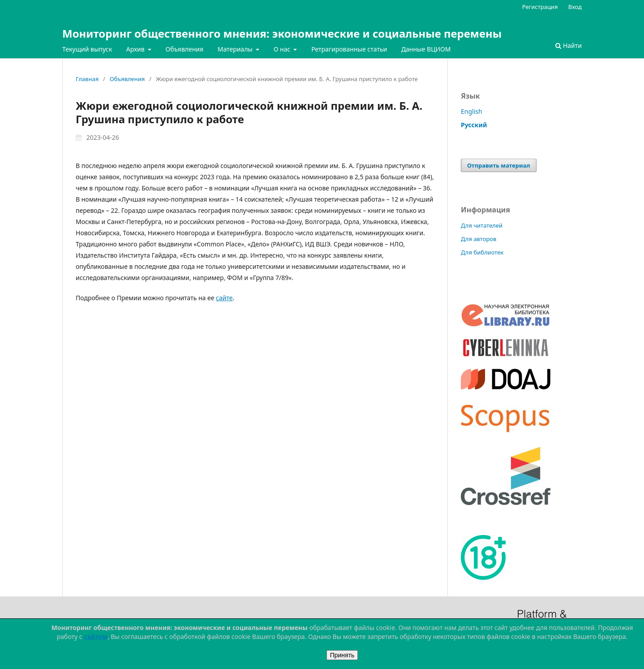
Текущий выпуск (87, 49)
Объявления (184, 49)
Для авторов (479, 239)
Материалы (236, 49)
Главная (87, 79)
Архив (136, 49)
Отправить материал (499, 165)
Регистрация (540, 7)
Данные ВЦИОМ (426, 49)
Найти (569, 45)
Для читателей (482, 225)
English (472, 111)
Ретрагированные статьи (349, 49)
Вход (575, 7)
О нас (283, 49)
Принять (342, 655)
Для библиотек (482, 252)
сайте (224, 298)
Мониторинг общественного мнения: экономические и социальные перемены (282, 33)
